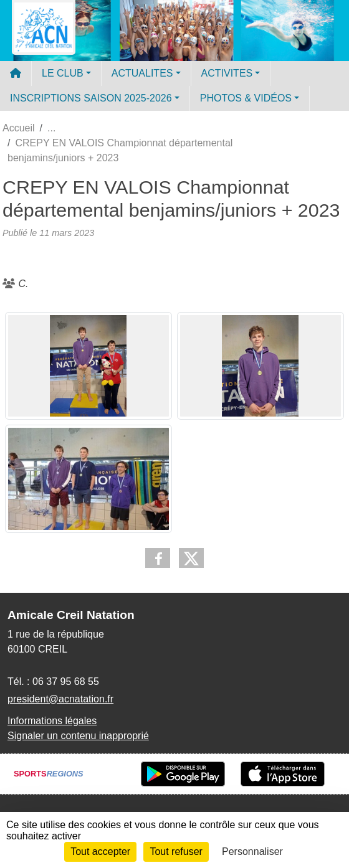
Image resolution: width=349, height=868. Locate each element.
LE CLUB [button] (63, 73)
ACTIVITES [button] (227, 73)
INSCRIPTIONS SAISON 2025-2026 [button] (91, 98)
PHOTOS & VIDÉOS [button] (246, 98)
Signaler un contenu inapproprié (78, 736)
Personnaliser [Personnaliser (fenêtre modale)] (252, 851)
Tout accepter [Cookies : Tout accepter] (100, 851)
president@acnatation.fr (60, 699)
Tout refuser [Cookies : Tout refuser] (176, 851)
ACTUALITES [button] (142, 73)
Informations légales (52, 721)
